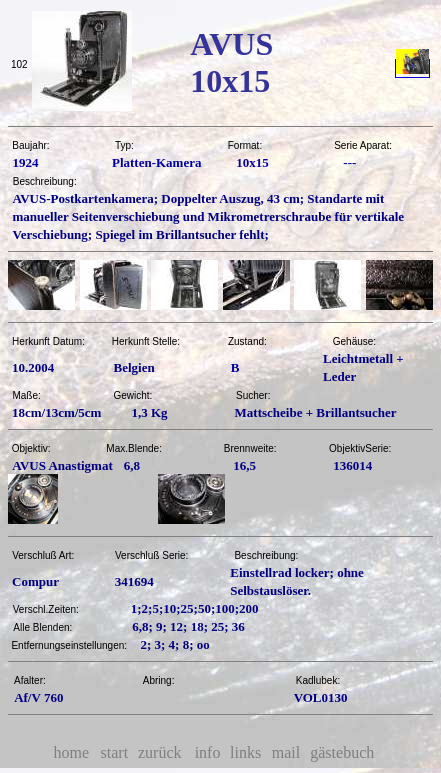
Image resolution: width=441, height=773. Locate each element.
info (208, 752)
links (245, 752)
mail (286, 752)
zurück (160, 752)
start (115, 752)
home (72, 752)
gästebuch (342, 752)
